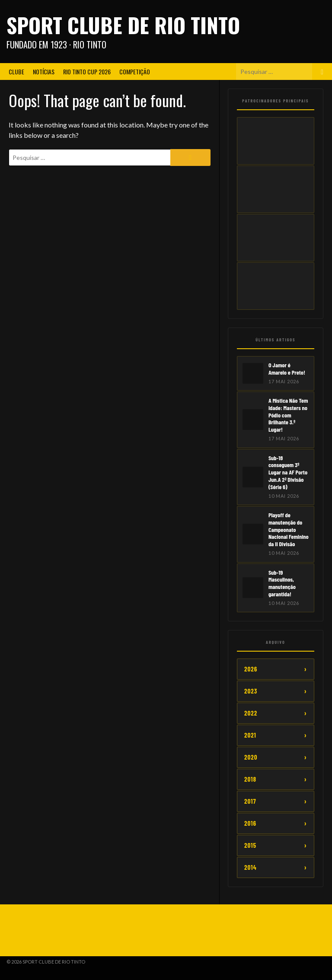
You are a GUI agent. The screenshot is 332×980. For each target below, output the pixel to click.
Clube (16, 72)
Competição (135, 72)
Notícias (44, 72)
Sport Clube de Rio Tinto (123, 25)
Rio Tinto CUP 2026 (87, 72)
